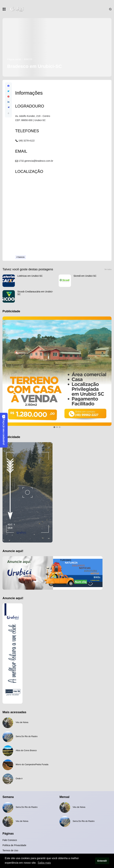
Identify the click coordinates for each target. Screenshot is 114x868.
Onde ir (19, 779)
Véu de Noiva (22, 722)
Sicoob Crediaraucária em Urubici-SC (35, 293)
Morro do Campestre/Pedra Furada (32, 765)
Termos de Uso (10, 850)
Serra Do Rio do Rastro (27, 736)
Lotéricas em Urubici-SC (30, 276)
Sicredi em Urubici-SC (85, 276)
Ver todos (108, 269)
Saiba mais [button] (44, 863)
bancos (28, 59)
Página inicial (14, 59)
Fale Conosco (10, 840)
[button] (8, 113)
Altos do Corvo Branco (26, 750)
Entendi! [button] (102, 861)
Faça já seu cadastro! (4, 430)
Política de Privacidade (14, 845)
